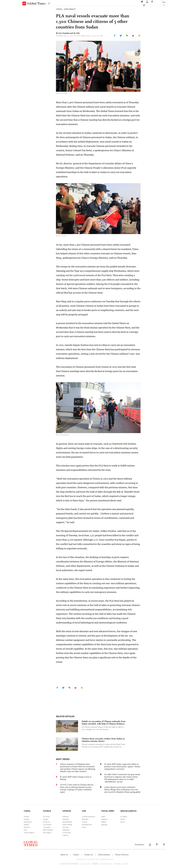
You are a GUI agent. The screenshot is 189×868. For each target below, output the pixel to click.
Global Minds (67, 822)
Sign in (164, 4)
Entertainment (87, 825)
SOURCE (47, 811)
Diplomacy (28, 822)
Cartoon (65, 835)
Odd (25, 830)
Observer (66, 819)
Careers (76, 855)
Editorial (65, 817)
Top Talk (65, 827)
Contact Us (89, 855)
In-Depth (124, 817)
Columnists (67, 833)
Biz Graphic (47, 833)
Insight (46, 819)
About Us (64, 855)
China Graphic (29, 833)
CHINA (59, 9)
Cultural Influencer (88, 817)
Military (26, 825)
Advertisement (104, 855)
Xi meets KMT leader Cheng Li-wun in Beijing (76, 778)
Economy (47, 822)
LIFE (84, 811)
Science (27, 827)
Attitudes (85, 819)
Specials (104, 825)
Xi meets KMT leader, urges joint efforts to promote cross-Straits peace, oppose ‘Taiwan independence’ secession (122, 767)
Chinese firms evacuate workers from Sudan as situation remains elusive (103, 740)
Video (103, 817)
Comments (47, 825)
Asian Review (67, 825)
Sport (122, 822)
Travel (84, 827)
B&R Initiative (48, 830)
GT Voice (46, 817)
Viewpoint (66, 830)
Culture (84, 822)
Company (47, 827)
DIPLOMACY (70, 9)
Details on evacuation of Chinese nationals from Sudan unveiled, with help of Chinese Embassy (104, 723)
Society (26, 819)
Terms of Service (122, 855)
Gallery (104, 822)
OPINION (67, 811)
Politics (26, 817)
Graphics (104, 819)
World (123, 819)
